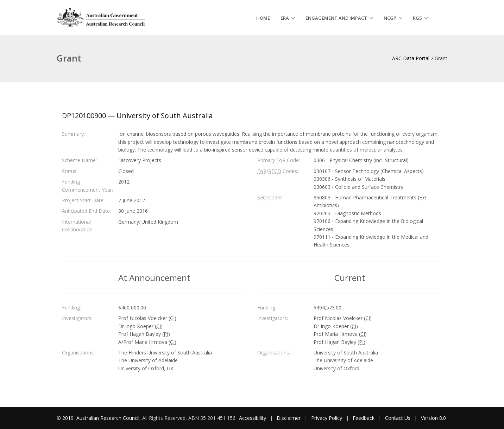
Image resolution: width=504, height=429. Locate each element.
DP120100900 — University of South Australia (137, 116)
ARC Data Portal (411, 58)
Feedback (364, 418)
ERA (285, 18)
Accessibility (253, 418)
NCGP (390, 18)
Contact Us (398, 418)
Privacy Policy (327, 418)
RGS (417, 18)
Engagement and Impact (336, 18)
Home (263, 18)
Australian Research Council (108, 418)
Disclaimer (289, 418)
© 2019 (66, 418)
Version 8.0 (433, 418)
